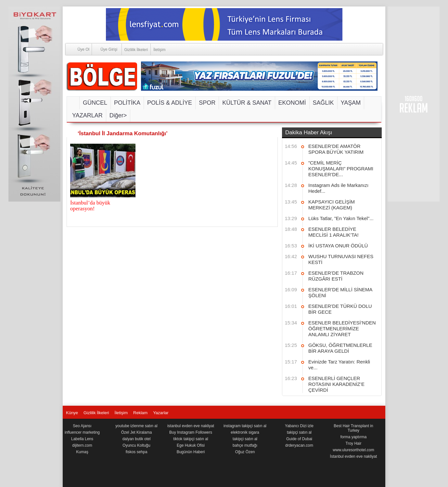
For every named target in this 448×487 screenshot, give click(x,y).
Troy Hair (354, 443)
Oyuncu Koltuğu (136, 445)
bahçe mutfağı (245, 445)
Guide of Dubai (299, 439)
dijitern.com (82, 445)
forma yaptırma (354, 437)
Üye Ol (78, 49)
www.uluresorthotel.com (353, 450)
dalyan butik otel (137, 439)
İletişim (159, 50)
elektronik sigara (245, 432)
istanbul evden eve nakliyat (191, 426)
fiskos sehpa (137, 452)
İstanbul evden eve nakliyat (354, 456)
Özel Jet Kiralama (137, 432)
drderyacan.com (299, 445)
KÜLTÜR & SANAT (247, 103)
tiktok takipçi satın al (191, 439)
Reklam (140, 413)
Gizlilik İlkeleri (136, 50)
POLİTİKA (127, 103)
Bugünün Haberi (191, 452)
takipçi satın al (245, 439)
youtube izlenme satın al (136, 426)
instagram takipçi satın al (245, 426)
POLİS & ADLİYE (170, 103)
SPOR (207, 103)
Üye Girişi (105, 49)
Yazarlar (161, 413)
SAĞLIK (323, 103)
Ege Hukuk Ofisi (191, 445)
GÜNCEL (95, 103)
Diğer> (118, 115)
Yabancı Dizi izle (299, 426)
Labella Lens (82, 439)
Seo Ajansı (82, 426)
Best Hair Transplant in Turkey (353, 428)
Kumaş (82, 452)
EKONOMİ (292, 103)
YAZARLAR (87, 115)
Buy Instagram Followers (191, 432)
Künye (72, 413)
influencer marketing (82, 432)
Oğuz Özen (245, 452)
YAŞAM (351, 103)
